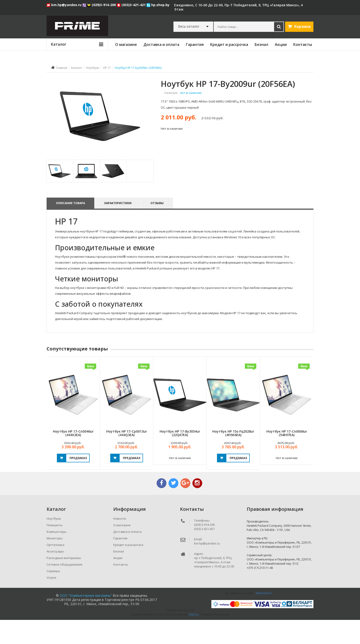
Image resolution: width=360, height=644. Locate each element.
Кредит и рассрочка (229, 44)
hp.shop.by (158, 5)
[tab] (60, 195)
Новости (120, 543)
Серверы (53, 595)
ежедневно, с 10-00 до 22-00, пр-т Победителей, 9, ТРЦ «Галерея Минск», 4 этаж (238, 7)
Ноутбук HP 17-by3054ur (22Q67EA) (180, 457)
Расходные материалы (64, 582)
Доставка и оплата (161, 44)
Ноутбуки (92, 68)
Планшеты (55, 549)
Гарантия (195, 44)
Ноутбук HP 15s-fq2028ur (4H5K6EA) (233, 457)
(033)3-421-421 (132, 5)
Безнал (261, 44)
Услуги (51, 602)
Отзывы (158, 227)
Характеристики (118, 227)
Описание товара (70, 227)
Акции (281, 44)
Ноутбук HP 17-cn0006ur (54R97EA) (287, 457)
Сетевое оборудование (64, 589)
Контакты (303, 44)
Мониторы (55, 562)
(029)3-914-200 (102, 5)
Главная (62, 68)
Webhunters (264, 617)
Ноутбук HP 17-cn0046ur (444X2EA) (73, 457)
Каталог (77, 68)
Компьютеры (57, 556)
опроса (194, 638)
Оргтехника (55, 569)
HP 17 (107, 68)
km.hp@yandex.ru (64, 5)
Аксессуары (55, 575)
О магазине (126, 44)
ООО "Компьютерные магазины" (86, 620)
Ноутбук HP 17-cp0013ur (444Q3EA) (127, 457)
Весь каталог (189, 26)
